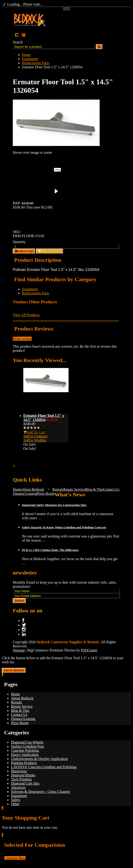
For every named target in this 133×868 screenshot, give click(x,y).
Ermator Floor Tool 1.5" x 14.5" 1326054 (44, 418)
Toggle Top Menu (66, 9)
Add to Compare (36, 436)
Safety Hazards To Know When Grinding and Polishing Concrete (64, 527)
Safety (16, 800)
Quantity (19, 242)
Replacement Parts (36, 63)
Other (15, 804)
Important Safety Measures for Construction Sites (54, 505)
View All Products (26, 315)
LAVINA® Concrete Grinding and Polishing (44, 767)
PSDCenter (89, 650)
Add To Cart (34, 432)
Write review (22, 339)
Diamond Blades (23, 775)
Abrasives (18, 787)
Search (18, 42)
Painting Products (24, 763)
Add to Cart (24, 251)
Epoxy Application (25, 755)
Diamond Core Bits (25, 783)
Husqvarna (19, 771)
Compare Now (15, 858)
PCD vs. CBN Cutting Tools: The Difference (50, 550)
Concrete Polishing (25, 750)
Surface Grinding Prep (27, 746)
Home (26, 55)
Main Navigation (17, 57)
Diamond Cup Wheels (27, 742)
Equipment (30, 59)
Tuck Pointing (21, 779)
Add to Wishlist (49, 251)
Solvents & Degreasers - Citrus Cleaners (41, 792)
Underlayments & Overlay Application (39, 759)
